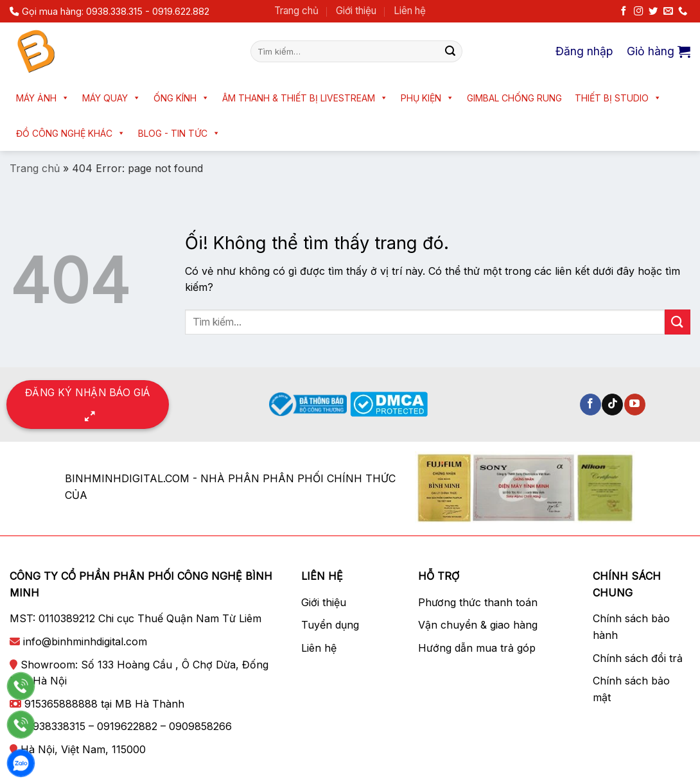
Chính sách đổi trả (638, 658)
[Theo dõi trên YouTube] (635, 405)
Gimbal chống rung (514, 98)
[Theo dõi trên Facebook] (624, 12)
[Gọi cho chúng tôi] (683, 12)
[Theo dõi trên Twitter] (653, 12)
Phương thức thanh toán (478, 602)
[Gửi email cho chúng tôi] (668, 12)
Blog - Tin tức (179, 133)
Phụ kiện (427, 98)
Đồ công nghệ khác (71, 133)
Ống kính (181, 98)
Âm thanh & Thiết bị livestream (305, 98)
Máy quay (111, 98)
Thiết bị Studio (618, 98)
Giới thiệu (356, 11)
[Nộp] (450, 51)
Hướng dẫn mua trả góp (477, 648)
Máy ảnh (43, 98)
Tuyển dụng (330, 625)
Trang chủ (296, 11)
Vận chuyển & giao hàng (478, 625)
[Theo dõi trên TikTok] (612, 405)
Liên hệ (410, 11)
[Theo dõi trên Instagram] (638, 12)
